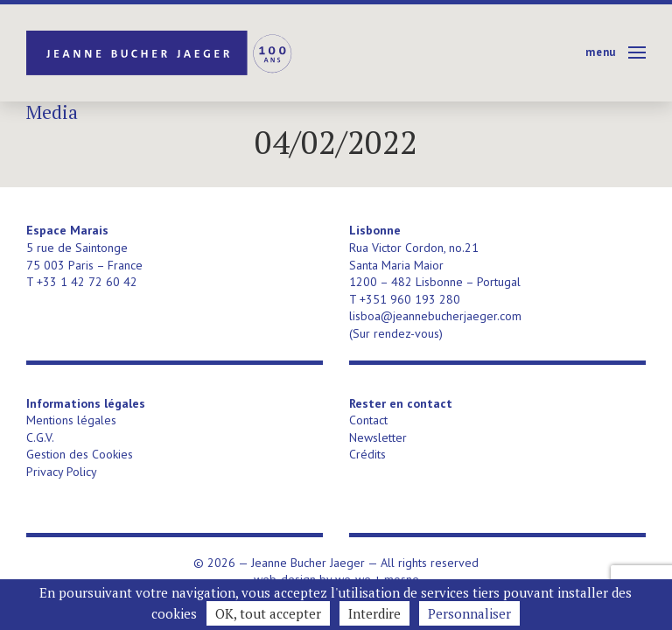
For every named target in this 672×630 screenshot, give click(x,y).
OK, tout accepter (268, 613)
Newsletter (378, 437)
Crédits (367, 454)
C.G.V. (40, 437)
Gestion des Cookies (80, 454)
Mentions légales (71, 420)
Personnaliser (469, 613)
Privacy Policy (62, 472)
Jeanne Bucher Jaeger (161, 53)
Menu (601, 52)
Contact (368, 420)
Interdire (374, 613)
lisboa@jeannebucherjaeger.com (435, 316)
